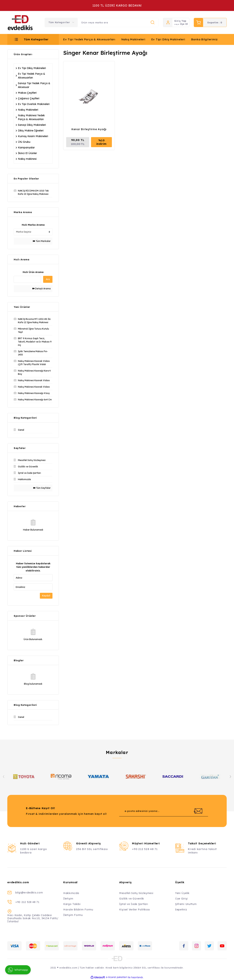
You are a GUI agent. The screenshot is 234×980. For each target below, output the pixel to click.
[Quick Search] (27, 279)
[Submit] (198, 811)
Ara (48, 279)
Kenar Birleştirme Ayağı (89, 129)
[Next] (230, 777)
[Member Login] (168, 22)
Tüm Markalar (42, 241)
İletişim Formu (73, 915)
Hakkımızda (71, 893)
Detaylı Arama (41, 289)
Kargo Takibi (72, 904)
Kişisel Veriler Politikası (135, 910)
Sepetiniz (181, 910)
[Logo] (20, 22)
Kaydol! (46, 596)
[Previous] (4, 777)
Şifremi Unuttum (186, 904)
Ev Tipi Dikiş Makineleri (168, 39)
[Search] (118, 22)
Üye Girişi (181, 899)
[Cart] (210, 22)
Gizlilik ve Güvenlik (132, 899)
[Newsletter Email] (164, 811)
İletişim (68, 899)
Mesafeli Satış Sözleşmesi (136, 893)
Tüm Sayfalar (42, 488)
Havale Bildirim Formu (78, 910)
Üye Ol (184, 24)
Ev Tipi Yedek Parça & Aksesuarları (89, 39)
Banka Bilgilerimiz (205, 39)
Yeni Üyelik (182, 893)
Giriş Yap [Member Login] (180, 21)
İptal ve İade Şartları (134, 904)
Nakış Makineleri (133, 39)
